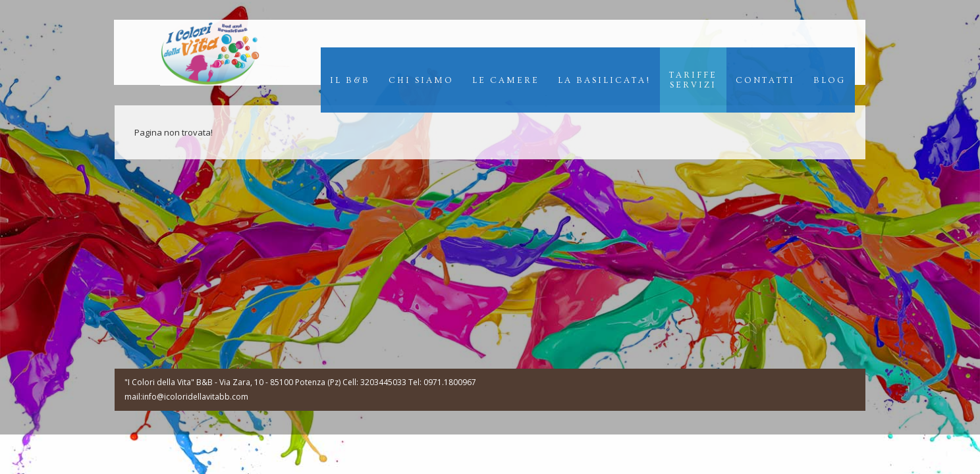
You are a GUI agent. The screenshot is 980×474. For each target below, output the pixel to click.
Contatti (765, 80)
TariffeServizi (693, 80)
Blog (830, 80)
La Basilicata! (604, 80)
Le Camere (506, 80)
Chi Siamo (421, 80)
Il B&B (350, 80)
